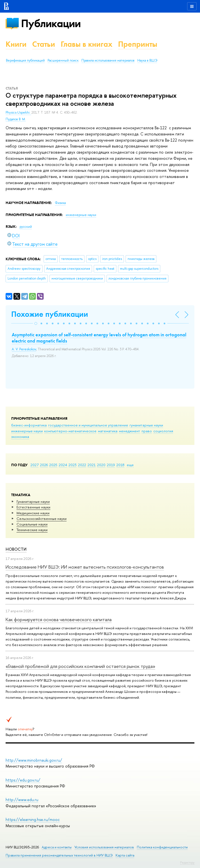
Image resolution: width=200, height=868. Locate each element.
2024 (63, 465)
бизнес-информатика (29, 425)
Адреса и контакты (57, 847)
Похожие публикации (50, 314)
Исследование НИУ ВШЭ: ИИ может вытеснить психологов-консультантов (85, 567)
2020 (101, 465)
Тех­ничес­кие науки (32, 530)
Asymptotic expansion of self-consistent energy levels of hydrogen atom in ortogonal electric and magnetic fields (99, 338)
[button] (36, 323)
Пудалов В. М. (16, 119)
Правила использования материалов (108, 60)
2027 (35, 465)
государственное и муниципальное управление (88, 425)
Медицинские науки (33, 513)
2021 (92, 465)
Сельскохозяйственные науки (42, 519)
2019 (111, 465)
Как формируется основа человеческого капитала (59, 619)
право (147, 431)
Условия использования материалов (104, 847)
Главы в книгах (87, 44)
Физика (60, 203)
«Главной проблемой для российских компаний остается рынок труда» (80, 666)
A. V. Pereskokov (24, 349)
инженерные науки (27, 431)
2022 (82, 465)
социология (163, 431)
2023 (73, 465)
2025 (53, 465)
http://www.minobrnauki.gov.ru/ (34, 760)
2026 (44, 465)
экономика (20, 437)
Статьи (44, 44)
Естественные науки (33, 507)
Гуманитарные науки (33, 501)
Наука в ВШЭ (147, 60)
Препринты (138, 44)
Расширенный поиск (63, 60)
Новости (16, 549)
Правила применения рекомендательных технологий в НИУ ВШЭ (59, 855)
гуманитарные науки (146, 425)
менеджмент (130, 431)
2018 (120, 465)
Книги (16, 44)
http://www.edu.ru (22, 800)
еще (130, 465)
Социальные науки (32, 524)
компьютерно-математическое (70, 431)
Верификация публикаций (25, 60)
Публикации (51, 23)
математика (108, 431)
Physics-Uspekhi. (18, 112)
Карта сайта (125, 855)
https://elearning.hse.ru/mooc (33, 819)
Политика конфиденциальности (162, 847)
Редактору (187, 862)
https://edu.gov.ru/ (23, 780)
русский (26, 227)
